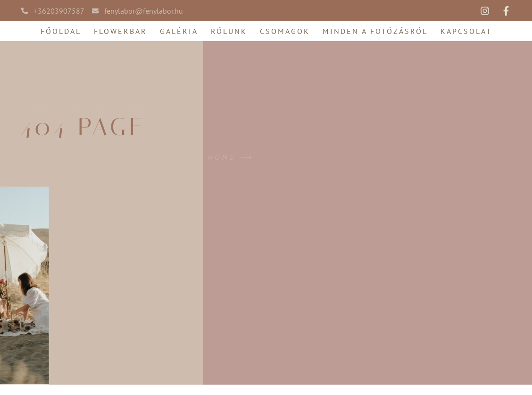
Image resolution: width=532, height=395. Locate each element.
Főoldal (61, 31)
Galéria (179, 31)
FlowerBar (121, 31)
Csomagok (285, 31)
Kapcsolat (466, 31)
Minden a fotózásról (375, 31)
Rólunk (229, 31)
